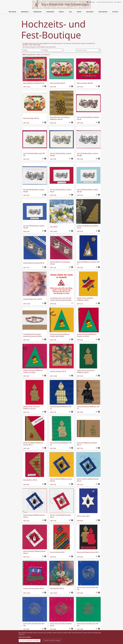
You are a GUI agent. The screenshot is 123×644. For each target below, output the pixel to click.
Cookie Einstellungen (52, 641)
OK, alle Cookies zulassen (30, 641)
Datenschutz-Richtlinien (25, 637)
